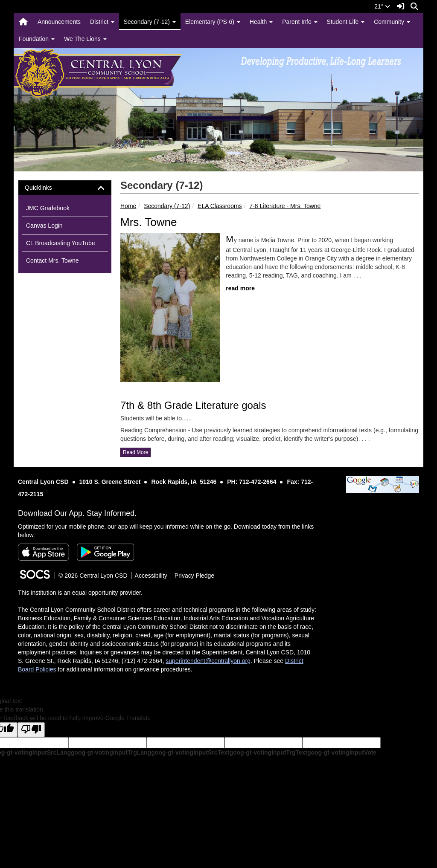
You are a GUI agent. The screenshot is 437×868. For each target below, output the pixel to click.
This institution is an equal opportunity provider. (80, 593)
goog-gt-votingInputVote (342, 752)
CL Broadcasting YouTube (61, 243)
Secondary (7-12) (167, 206)
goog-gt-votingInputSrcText (190, 752)
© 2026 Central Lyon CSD (93, 576)
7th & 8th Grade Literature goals (193, 405)
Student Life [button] (346, 22)
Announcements (59, 22)
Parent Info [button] (300, 22)
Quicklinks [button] (46, 188)
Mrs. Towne (149, 222)
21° (382, 6)
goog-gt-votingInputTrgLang (111, 752)
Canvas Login (44, 226)
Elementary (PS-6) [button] (213, 22)
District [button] (102, 22)
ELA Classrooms (220, 206)
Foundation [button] (37, 39)
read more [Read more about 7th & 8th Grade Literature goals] (135, 452)
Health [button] (261, 22)
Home (128, 206)
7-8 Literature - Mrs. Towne (285, 206)
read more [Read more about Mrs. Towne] (240, 288)
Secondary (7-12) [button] (150, 22)
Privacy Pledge (194, 576)
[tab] (65, 188)
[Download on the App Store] (44, 552)
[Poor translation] (31, 730)
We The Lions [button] (85, 39)
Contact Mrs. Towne (52, 260)
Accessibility (151, 576)
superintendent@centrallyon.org (208, 661)
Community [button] (392, 22)
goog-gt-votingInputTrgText (268, 752)
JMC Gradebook (48, 208)
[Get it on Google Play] (105, 552)
